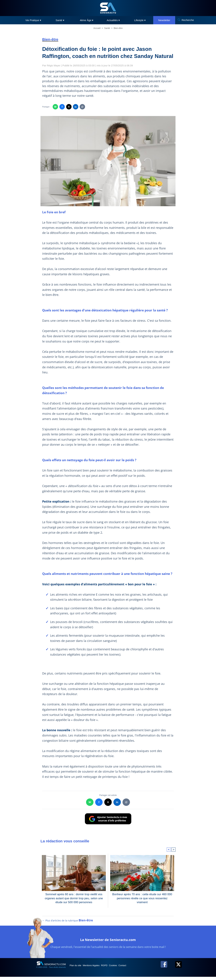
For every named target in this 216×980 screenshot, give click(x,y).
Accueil (97, 28)
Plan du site (77, 968)
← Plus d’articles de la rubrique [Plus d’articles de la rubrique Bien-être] (68, 923)
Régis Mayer (54, 65)
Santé (107, 28)
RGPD (113, 968)
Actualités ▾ (113, 20)
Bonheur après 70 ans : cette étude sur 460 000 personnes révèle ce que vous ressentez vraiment (142, 896)
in (76, 107)
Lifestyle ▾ (140, 20)
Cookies (124, 968)
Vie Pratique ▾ (33, 20)
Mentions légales (96, 968)
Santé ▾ (60, 20)
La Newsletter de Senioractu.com (108, 942)
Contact (137, 968)
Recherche (188, 20)
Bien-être (118, 28)
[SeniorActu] (108, 8)
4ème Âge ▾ (87, 20)
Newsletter (164, 20)
